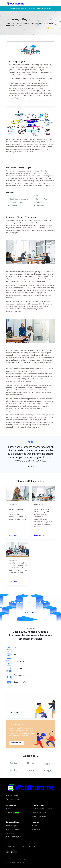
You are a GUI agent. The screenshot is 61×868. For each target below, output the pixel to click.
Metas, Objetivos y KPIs (14, 837)
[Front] (15, 4)
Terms (23, 847)
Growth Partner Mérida (39, 816)
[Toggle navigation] (53, 4)
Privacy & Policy (12, 847)
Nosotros (9, 809)
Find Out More (17, 713)
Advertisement (11, 833)
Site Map (32, 847)
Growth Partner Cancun (39, 812)
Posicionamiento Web (13, 829)
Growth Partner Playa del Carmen (42, 809)
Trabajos (13, 812)
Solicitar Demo (31, 613)
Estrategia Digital (12, 826)
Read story (13, 535)
